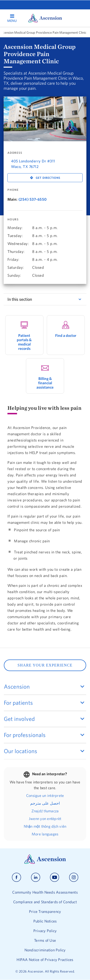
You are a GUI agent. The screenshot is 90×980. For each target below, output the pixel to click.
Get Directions (48, 178)
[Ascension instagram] (74, 877)
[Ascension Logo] (45, 863)
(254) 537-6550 (33, 199)
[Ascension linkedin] (36, 877)
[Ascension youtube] (55, 877)
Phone (13, 190)
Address (15, 153)
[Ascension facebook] (16, 877)
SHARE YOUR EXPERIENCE (45, 665)
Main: (12, 199)
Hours (13, 219)
